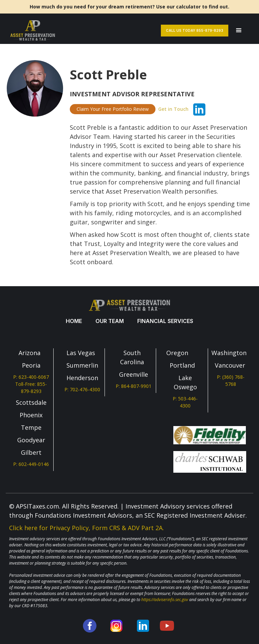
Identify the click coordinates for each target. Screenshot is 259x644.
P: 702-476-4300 (82, 389)
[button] (239, 31)
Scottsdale (31, 402)
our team (110, 321)
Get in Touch (173, 109)
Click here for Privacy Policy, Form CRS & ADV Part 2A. (87, 528)
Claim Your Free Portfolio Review (113, 109)
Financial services (165, 321)
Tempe (31, 427)
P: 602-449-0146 (31, 464)
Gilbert (31, 452)
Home (74, 321)
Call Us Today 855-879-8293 (195, 30)
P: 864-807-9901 (134, 386)
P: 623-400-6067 (31, 377)
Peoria (31, 365)
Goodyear (31, 440)
